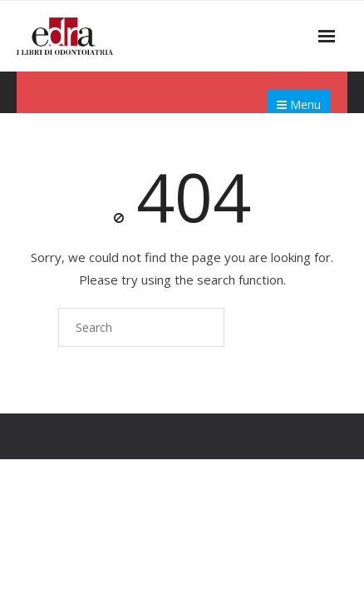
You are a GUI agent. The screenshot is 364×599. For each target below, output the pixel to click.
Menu (299, 104)
